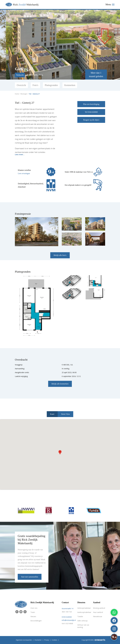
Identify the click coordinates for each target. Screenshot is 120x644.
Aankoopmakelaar (83, 612)
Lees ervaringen (24, 173)
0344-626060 (67, 617)
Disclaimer (38, 640)
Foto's (35, 85)
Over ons (34, 608)
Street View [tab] (65, 414)
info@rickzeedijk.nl (69, 620)
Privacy (47, 640)
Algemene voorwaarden (24, 640)
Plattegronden (51, 85)
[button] (60, 452)
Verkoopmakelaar (83, 608)
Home (17, 94)
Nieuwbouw (98, 616)
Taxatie (80, 616)
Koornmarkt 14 (67, 608)
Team (33, 612)
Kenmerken (70, 85)
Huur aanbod (98, 612)
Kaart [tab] (52, 414)
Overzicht (21, 85)
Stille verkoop (82, 621)
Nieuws (33, 616)
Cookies (54, 640)
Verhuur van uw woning (83, 626)
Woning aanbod (99, 608)
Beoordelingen (36, 621)
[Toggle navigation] (110, 5)
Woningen (24, 94)
